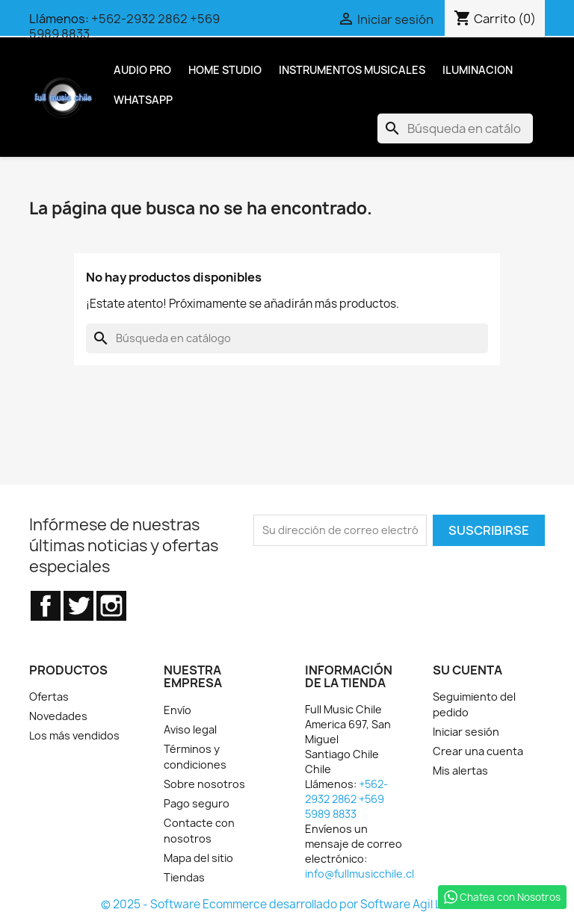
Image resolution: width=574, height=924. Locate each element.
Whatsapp (143, 100)
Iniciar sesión (466, 732)
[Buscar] (455, 128)
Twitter (78, 606)
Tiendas (184, 877)
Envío (178, 710)
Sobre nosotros (204, 784)
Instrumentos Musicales (352, 70)
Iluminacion (478, 70)
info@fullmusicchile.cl (359, 874)
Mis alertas (460, 770)
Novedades (58, 716)
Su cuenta (467, 670)
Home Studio (225, 70)
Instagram (111, 606)
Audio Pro (142, 70)
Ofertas (49, 697)
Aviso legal (190, 729)
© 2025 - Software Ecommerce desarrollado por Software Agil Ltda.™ (287, 904)
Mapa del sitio (198, 858)
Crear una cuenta (478, 751)
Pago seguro (197, 803)
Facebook (46, 606)
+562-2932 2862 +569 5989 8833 (124, 26)
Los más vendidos (74, 735)
